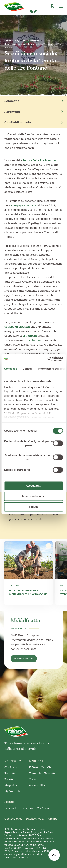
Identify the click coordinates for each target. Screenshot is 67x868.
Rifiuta (33, 507)
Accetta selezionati (33, 496)
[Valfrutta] (14, 7)
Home (8, 40)
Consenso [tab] (11, 369)
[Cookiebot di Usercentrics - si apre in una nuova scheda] (48, 359)
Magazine (20, 40)
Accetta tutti (33, 486)
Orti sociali (34, 40)
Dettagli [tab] (28, 369)
